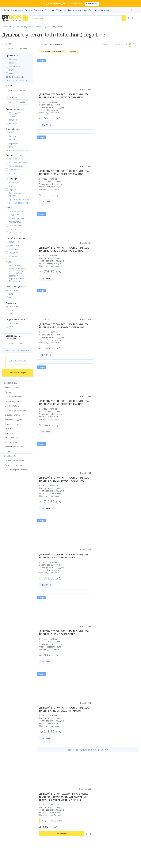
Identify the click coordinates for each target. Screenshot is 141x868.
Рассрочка (50, 10)
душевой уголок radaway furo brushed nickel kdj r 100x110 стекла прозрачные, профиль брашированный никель (60, 504)
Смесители (7, 749)
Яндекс (40, 782)
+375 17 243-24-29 (82, 801)
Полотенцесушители (12, 764)
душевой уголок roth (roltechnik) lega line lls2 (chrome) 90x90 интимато (61, 413)
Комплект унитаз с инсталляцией (18, 776)
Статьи (76, 772)
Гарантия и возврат (78, 10)
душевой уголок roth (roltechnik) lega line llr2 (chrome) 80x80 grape (61, 335)
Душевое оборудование (13, 737)
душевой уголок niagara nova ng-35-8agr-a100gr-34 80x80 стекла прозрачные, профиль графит (61, 591)
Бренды (76, 737)
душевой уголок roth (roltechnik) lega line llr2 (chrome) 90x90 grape (114, 335)
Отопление (10, 456)
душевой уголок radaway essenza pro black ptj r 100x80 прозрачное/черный (60, 678)
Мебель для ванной (11, 753)
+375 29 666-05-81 (75, 793)
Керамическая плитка (12, 760)
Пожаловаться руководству (86, 840)
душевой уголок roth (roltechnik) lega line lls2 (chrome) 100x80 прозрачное (114, 257)
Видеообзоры (79, 776)
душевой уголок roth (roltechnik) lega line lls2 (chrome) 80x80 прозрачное (61, 97)
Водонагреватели (10, 768)
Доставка (38, 10)
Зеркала (6, 772)
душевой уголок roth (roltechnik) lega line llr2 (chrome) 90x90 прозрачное (61, 177)
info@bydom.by (81, 809)
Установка (61, 10)
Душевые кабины (10, 741)
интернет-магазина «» (25, 779)
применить (92, 4)
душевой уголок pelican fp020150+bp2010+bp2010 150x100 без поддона (113, 591)
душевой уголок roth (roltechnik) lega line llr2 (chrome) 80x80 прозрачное (114, 97)
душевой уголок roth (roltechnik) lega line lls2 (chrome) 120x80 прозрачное (114, 177)
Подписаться (35, 839)
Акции (7, 10)
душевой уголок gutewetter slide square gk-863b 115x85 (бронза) (113, 676)
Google (32, 782)
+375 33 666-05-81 (82, 797)
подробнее (77, 4)
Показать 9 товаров (18, 373)
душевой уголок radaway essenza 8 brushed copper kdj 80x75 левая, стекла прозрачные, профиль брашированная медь (114, 504)
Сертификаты (79, 768)
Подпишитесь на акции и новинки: (19, 825)
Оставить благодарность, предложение (91, 837)
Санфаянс (7, 756)
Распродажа (17, 10)
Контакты (106, 10)
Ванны (5, 745)
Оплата (28, 10)
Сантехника (10, 383)
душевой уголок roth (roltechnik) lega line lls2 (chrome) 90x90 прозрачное (61, 257)
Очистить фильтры (18, 361)
